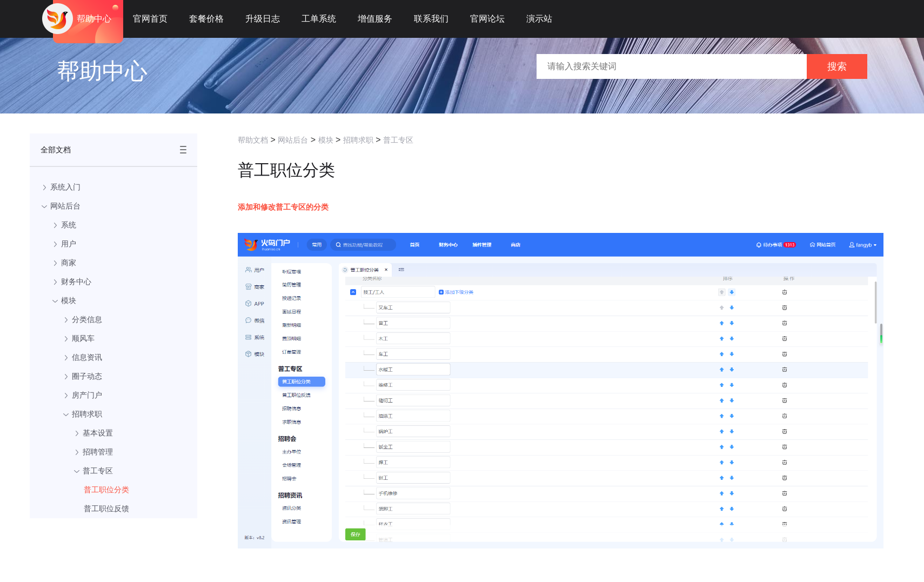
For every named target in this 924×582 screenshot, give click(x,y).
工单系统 (319, 19)
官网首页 (150, 19)
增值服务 (375, 19)
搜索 (837, 66)
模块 (326, 140)
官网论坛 (487, 19)
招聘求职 (358, 140)
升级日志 (263, 19)
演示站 (539, 19)
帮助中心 (94, 19)
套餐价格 (206, 19)
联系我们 (431, 19)
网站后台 (293, 140)
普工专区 (398, 140)
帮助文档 (253, 140)
